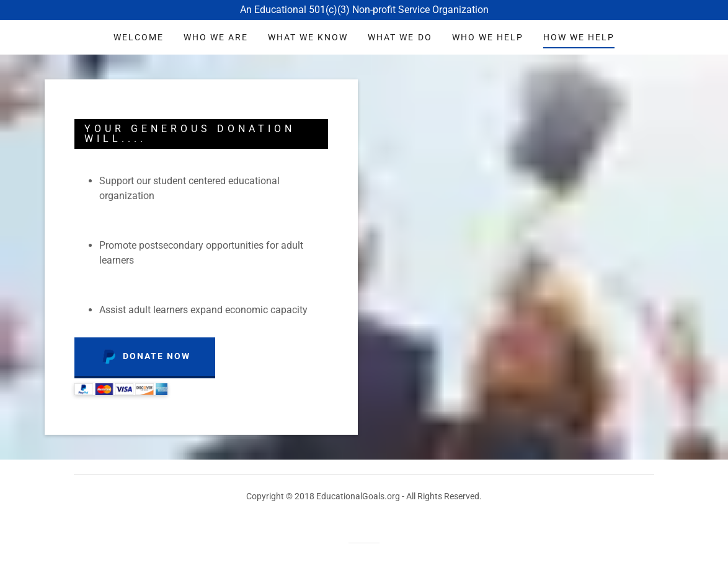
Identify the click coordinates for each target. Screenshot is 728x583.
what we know (308, 37)
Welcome (139, 37)
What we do (400, 37)
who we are (216, 37)
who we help (488, 37)
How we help (579, 37)
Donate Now (145, 357)
